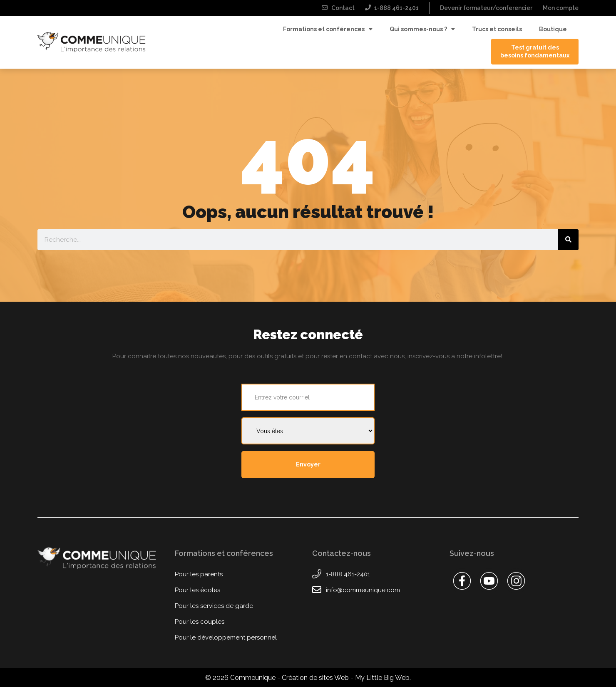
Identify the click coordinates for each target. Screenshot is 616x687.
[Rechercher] (568, 240)
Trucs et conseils (497, 29)
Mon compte (561, 8)
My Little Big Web (382, 678)
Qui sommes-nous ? (422, 30)
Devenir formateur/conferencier (486, 8)
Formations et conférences (328, 30)
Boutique (553, 29)
